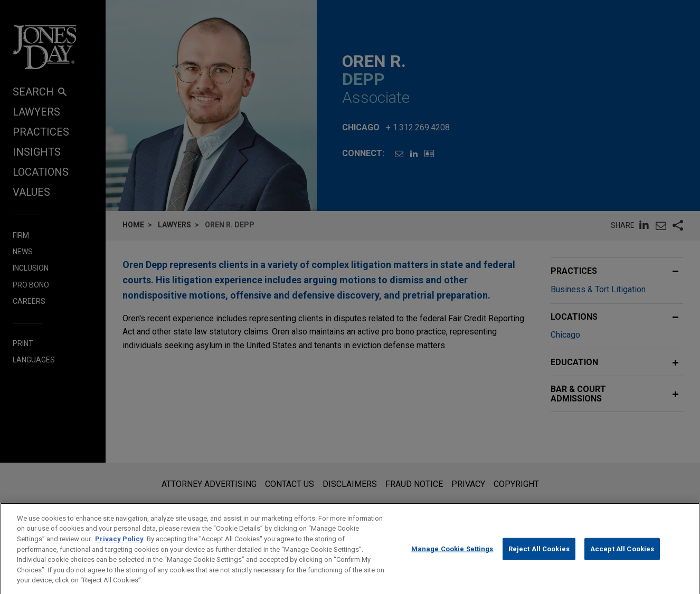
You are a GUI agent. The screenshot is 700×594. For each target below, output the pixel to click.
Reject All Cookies (539, 558)
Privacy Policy (119, 547)
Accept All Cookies (622, 558)
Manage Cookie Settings (452, 558)
